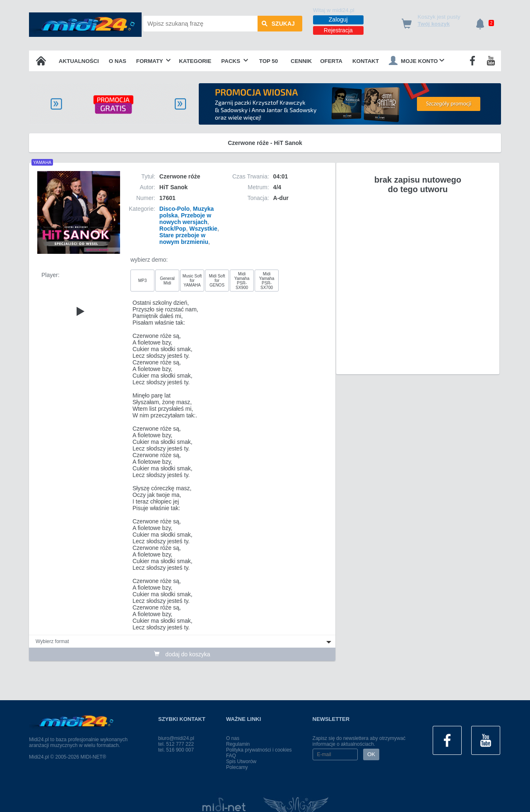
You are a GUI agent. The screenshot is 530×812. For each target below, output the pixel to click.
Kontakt (366, 61)
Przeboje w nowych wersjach (185, 219)
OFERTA (331, 61)
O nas (118, 61)
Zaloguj (338, 19)
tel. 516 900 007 (176, 750)
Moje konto (417, 60)
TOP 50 (269, 61)
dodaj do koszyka (182, 654)
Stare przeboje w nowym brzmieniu (184, 239)
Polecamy (237, 767)
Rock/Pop (173, 229)
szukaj (278, 24)
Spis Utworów (241, 761)
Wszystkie (203, 229)
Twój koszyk (434, 24)
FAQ (231, 756)
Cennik (301, 61)
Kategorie (195, 61)
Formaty (154, 61)
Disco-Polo (175, 209)
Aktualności (79, 61)
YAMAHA (42, 162)
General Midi (167, 281)
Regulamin (238, 744)
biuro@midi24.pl (176, 738)
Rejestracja (338, 30)
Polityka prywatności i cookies (259, 750)
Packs (235, 61)
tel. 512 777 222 (176, 744)
